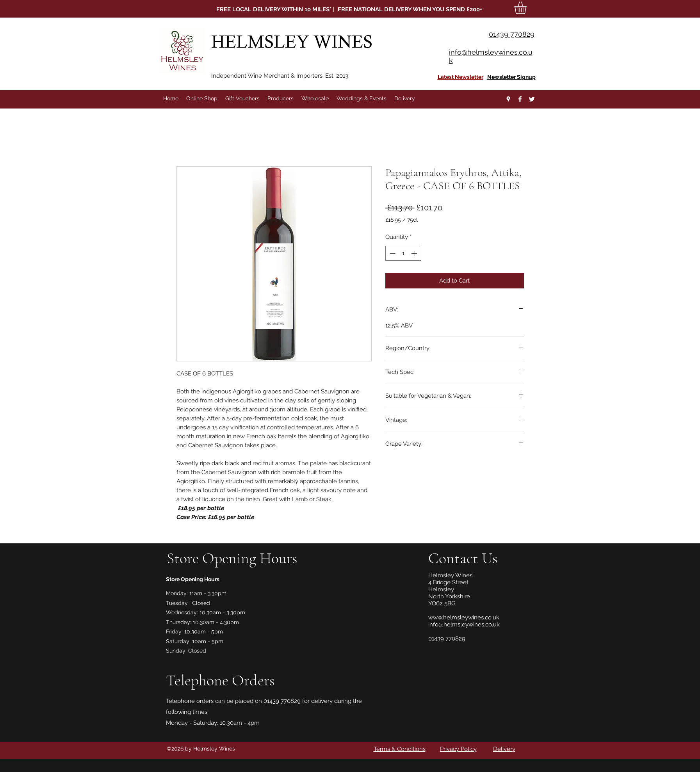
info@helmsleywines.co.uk (464, 624)
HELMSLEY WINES (294, 42)
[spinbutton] (403, 253)
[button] (528, 8)
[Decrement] (392, 253)
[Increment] (415, 253)
